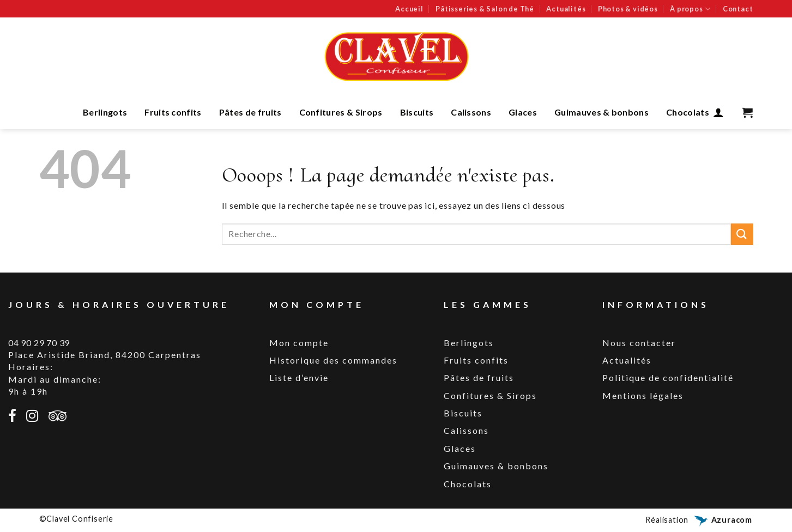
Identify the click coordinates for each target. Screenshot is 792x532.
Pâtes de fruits (250, 112)
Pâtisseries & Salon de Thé (485, 9)
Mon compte (299, 343)
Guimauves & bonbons (601, 112)
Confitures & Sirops (341, 112)
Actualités (566, 9)
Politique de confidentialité (668, 377)
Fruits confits (173, 112)
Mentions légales (643, 395)
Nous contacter (639, 343)
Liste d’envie (299, 377)
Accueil (409, 9)
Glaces (523, 112)
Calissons (471, 112)
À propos (690, 9)
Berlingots (105, 112)
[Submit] (742, 234)
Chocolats (688, 112)
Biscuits (417, 112)
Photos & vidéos (628, 9)
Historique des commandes (333, 360)
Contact (738, 9)
